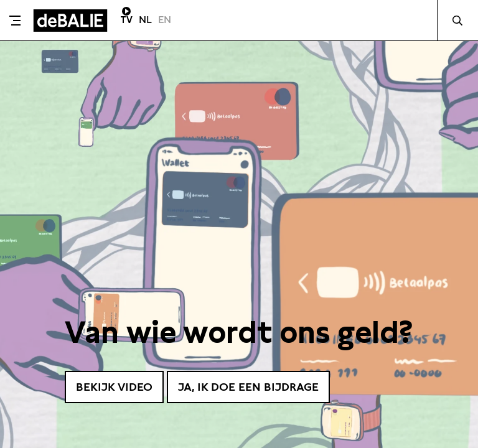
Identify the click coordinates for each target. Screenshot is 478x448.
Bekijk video (114, 387)
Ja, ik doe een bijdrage (248, 387)
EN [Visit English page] (165, 20)
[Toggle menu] (15, 21)
